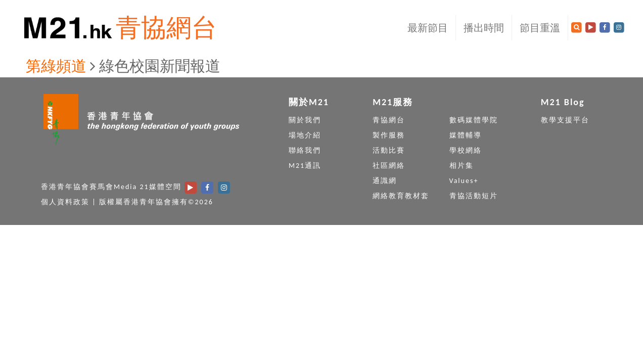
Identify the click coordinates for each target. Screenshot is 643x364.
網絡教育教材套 (401, 196)
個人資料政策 (65, 202)
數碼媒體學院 (474, 120)
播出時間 (484, 28)
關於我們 (305, 120)
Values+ (464, 181)
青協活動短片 (474, 196)
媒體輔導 (466, 135)
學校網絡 (466, 150)
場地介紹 (305, 135)
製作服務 (389, 135)
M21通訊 (305, 166)
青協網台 (166, 28)
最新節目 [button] (428, 28)
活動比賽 (389, 150)
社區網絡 (389, 166)
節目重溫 (540, 28)
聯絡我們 (305, 150)
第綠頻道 (56, 66)
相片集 (462, 166)
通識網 (385, 181)
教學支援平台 (565, 120)
